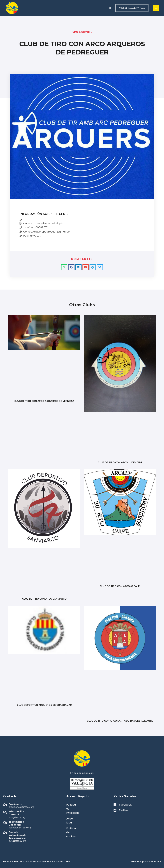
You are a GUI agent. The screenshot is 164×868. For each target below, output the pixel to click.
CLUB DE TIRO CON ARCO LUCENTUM (120, 462)
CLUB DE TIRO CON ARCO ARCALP (120, 586)
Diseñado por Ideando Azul (146, 862)
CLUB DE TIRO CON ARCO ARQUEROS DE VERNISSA (44, 401)
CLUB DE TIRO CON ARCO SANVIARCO (44, 599)
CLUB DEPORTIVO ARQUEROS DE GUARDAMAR (44, 705)
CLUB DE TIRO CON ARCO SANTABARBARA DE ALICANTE (120, 721)
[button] (110, 8)
